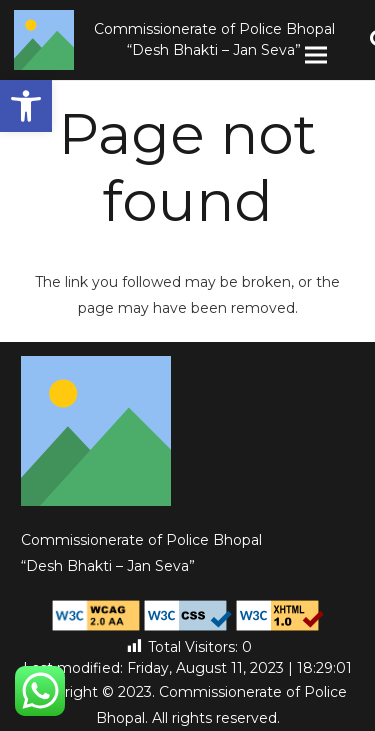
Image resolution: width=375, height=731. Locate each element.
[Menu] (316, 55)
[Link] (44, 40)
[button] (26, 106)
